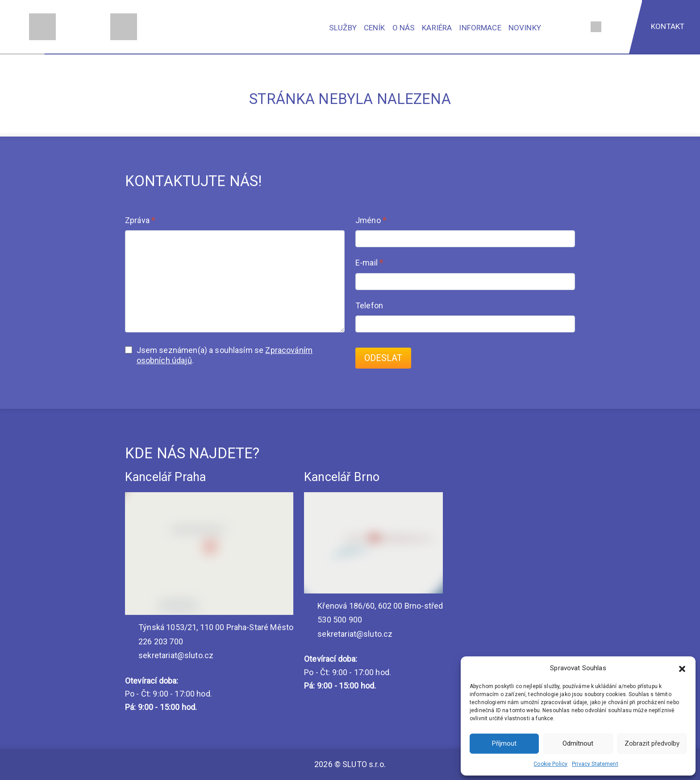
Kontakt (668, 26)
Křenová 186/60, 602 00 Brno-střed (373, 606)
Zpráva (140, 220)
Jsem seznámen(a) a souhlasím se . (219, 355)
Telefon (369, 305)
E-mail (369, 263)
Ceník (375, 28)
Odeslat (383, 358)
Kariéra (437, 28)
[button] (682, 668)
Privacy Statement (595, 764)
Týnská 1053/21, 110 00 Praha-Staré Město (209, 627)
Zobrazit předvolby (652, 743)
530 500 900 (333, 620)
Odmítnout (578, 743)
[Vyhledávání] (575, 27)
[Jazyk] (596, 27)
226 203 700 (154, 641)
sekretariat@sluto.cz (169, 655)
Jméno (371, 220)
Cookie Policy (550, 764)
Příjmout (504, 743)
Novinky (525, 28)
